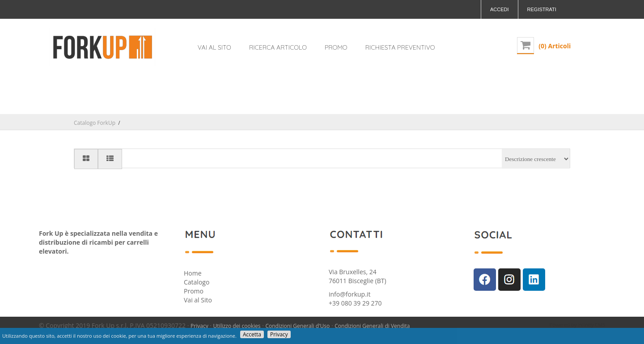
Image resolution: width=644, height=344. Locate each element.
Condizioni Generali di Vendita (372, 326)
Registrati (542, 9)
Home (193, 273)
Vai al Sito (198, 300)
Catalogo (197, 282)
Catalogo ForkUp (95, 123)
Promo (194, 291)
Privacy (199, 326)
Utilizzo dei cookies (237, 326)
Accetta (252, 334)
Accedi (500, 9)
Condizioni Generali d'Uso (297, 326)
